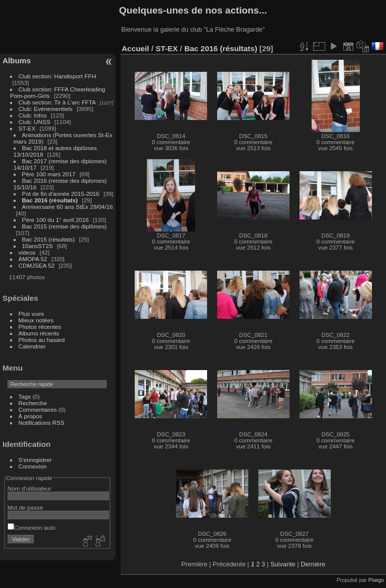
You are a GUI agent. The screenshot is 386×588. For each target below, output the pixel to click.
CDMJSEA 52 (37, 265)
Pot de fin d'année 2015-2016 (61, 194)
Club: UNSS (34, 122)
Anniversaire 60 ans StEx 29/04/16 (68, 207)
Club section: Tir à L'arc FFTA (57, 102)
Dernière (313, 564)
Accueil (135, 48)
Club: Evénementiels (46, 109)
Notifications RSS (42, 423)
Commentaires (38, 409)
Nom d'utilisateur (29, 488)
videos (27, 252)
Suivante (283, 564)
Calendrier (32, 346)
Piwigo (376, 580)
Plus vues (31, 314)
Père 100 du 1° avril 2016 (56, 220)
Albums (17, 61)
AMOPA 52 (33, 259)
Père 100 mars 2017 (49, 174)
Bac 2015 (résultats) (49, 239)
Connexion (33, 466)
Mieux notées (36, 320)
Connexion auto (31, 527)
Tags (25, 396)
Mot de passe (25, 507)
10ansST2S (37, 246)
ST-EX (27, 128)
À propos (30, 416)
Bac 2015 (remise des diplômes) (65, 226)
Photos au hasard (42, 340)
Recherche (33, 403)
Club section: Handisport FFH (57, 76)
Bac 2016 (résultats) (50, 200)
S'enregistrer (35, 460)
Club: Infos (33, 115)
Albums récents (39, 333)
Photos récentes (40, 327)
